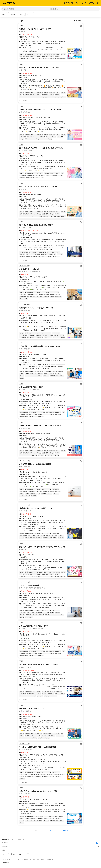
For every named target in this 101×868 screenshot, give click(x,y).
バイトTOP (4, 854)
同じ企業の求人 (23, 101)
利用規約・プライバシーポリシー (31, 859)
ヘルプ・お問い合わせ (7, 859)
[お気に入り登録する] (81, 26)
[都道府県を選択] (26, 9)
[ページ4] (54, 830)
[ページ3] (51, 830)
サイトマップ (18, 859)
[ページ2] (47, 830)
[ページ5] (58, 830)
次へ (64, 830)
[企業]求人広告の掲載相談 (47, 859)
